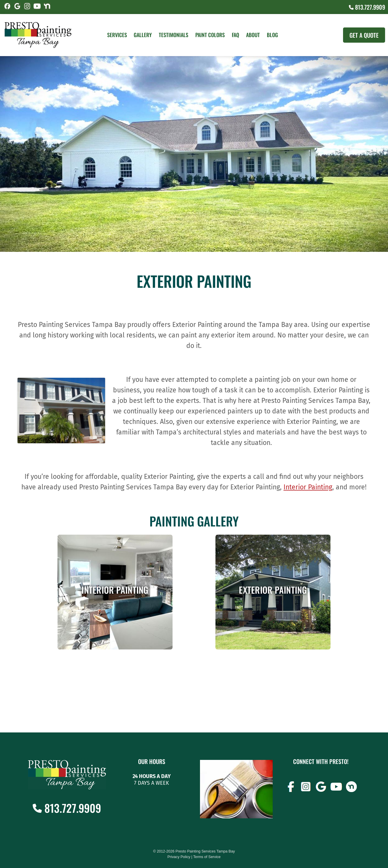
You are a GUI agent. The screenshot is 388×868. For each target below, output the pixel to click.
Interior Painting (308, 487)
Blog (272, 35)
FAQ (235, 35)
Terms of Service (207, 857)
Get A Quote (364, 35)
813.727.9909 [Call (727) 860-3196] (367, 7)
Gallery (143, 35)
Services (117, 35)
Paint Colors (210, 35)
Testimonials (174, 35)
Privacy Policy (179, 857)
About (253, 35)
